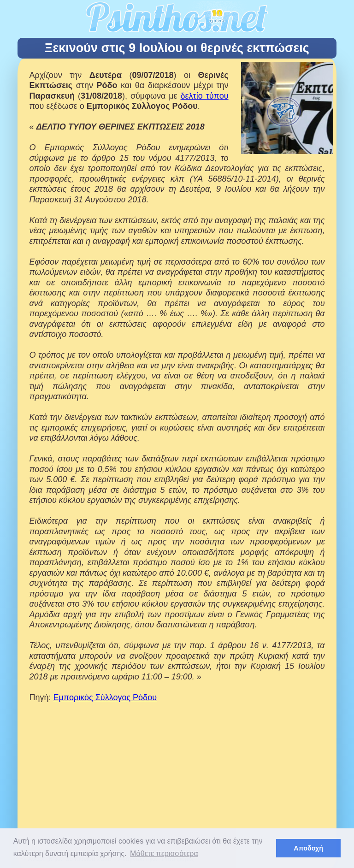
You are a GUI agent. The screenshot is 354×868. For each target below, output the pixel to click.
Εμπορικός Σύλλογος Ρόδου (105, 697)
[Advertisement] (177, 788)
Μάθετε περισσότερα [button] (164, 853)
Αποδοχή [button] (308, 848)
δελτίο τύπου (205, 96)
